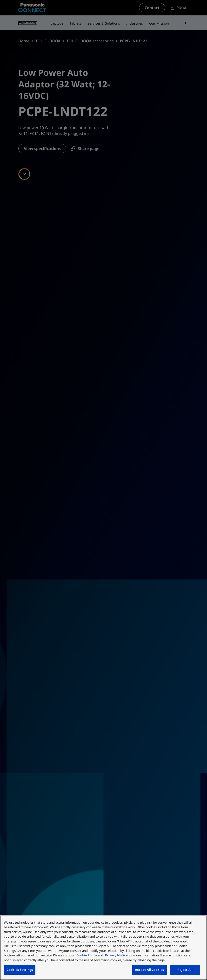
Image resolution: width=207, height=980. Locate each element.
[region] (103, 948)
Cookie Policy (87, 955)
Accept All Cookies (150, 970)
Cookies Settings (20, 970)
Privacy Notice (116, 955)
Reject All (185, 970)
